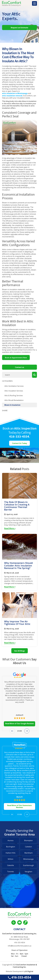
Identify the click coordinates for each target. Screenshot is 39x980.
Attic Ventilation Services (14, 386)
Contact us (19, 367)
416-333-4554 (19, 977)
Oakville (11, 865)
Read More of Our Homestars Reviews (19, 806)
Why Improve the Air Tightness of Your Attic (17, 623)
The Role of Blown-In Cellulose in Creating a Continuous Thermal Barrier (17, 506)
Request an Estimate (19, 28)
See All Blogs (20, 651)
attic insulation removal (12, 96)
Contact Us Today (19, 443)
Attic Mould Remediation (14, 400)
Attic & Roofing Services (14, 396)
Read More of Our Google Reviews (20, 724)
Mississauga (28, 859)
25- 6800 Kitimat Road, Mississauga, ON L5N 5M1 (20, 938)
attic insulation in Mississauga (15, 93)
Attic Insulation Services (14, 391)
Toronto (11, 871)
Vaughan (28, 871)
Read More (10, 528)
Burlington (11, 847)
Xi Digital (29, 971)
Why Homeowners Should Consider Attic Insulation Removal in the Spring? (18, 565)
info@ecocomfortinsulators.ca (19, 946)
